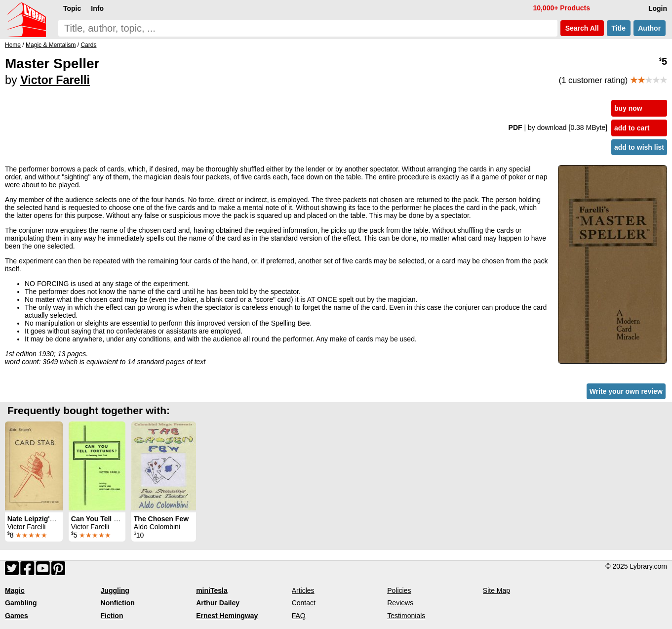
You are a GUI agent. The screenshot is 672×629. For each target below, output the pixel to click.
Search (582, 28)
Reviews (400, 603)
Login (658, 8)
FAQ (299, 616)
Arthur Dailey (218, 603)
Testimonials (406, 616)
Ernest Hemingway (227, 616)
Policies (399, 590)
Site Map (496, 590)
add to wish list (639, 147)
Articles (303, 590)
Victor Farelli (55, 80)
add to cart (632, 128)
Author (650, 28)
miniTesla (212, 590)
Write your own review (626, 391)
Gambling (21, 603)
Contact (304, 603)
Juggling (115, 590)
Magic (15, 590)
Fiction (112, 616)
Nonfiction (118, 603)
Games (17, 616)
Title (619, 28)
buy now (628, 108)
